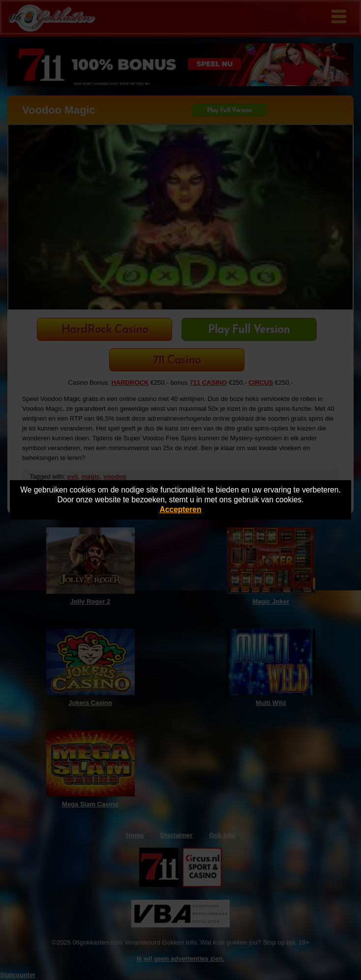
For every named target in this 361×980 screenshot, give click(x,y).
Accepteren (181, 509)
